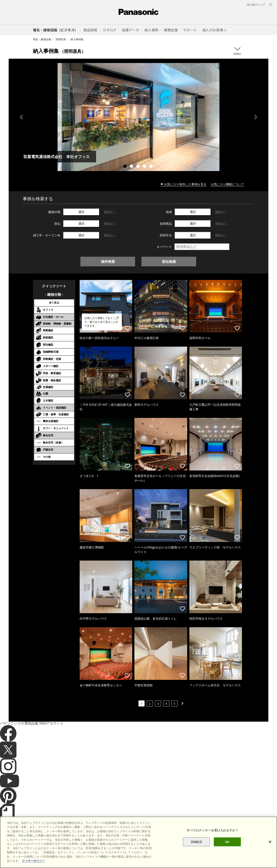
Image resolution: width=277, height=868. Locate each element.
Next (256, 117)
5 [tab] (151, 167)
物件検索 (108, 262)
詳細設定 (197, 858)
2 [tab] (132, 167)
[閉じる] (270, 858)
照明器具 (61, 39)
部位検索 (169, 262)
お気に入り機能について (227, 184)
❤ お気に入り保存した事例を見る (184, 184)
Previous (21, 117)
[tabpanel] (138, 117)
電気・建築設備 (42, 39)
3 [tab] (138, 167)
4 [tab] (145, 167)
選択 (81, 212)
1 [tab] (126, 167)
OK (227, 858)
